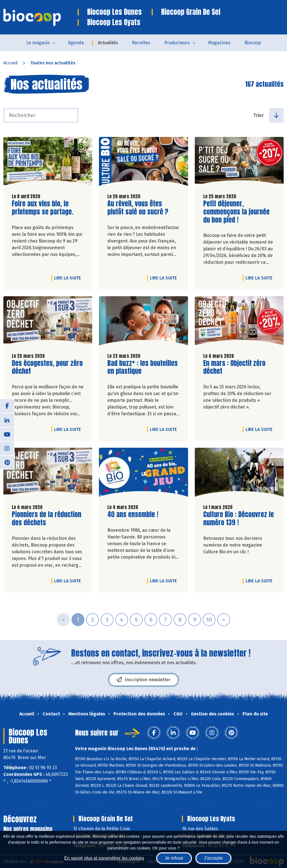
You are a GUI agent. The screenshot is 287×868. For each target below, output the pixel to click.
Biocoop (253, 43)
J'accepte (213, 858)
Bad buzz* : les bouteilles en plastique (143, 367)
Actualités (108, 43)
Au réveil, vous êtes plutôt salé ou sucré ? (139, 208)
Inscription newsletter (143, 680)
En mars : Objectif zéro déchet (235, 367)
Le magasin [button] (38, 43)
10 (209, 620)
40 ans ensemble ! (133, 514)
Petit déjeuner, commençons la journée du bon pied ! (236, 212)
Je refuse (174, 858)
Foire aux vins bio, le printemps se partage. (44, 208)
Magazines (219, 43)
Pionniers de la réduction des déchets (47, 519)
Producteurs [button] (177, 43)
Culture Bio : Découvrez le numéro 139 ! (239, 519)
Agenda (76, 43)
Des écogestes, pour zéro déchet (47, 367)
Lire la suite (69, 278)
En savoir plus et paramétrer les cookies (104, 858)
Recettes (141, 43)
